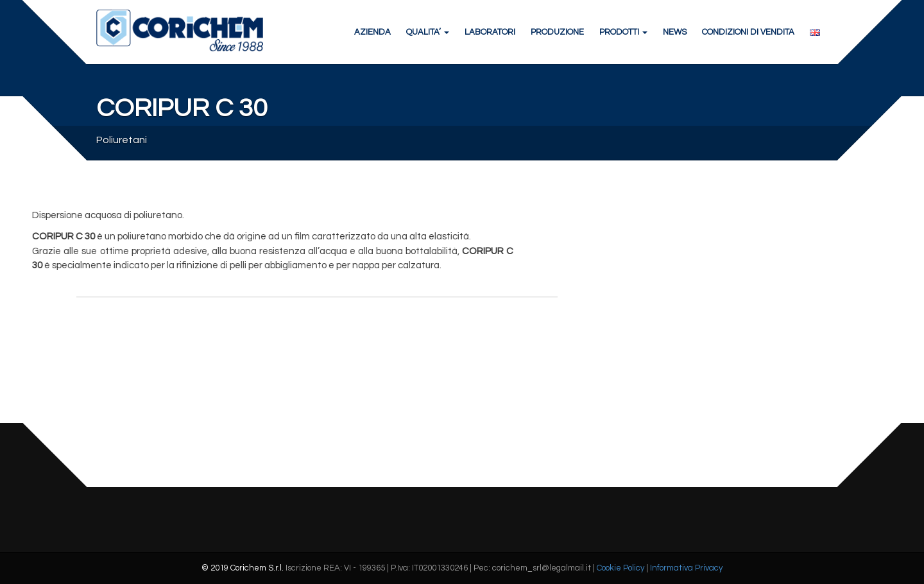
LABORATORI (490, 32)
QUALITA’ (428, 32)
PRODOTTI (623, 32)
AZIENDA (372, 32)
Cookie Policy (620, 568)
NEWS (675, 32)
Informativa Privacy (686, 568)
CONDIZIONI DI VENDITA (748, 32)
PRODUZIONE (557, 32)
